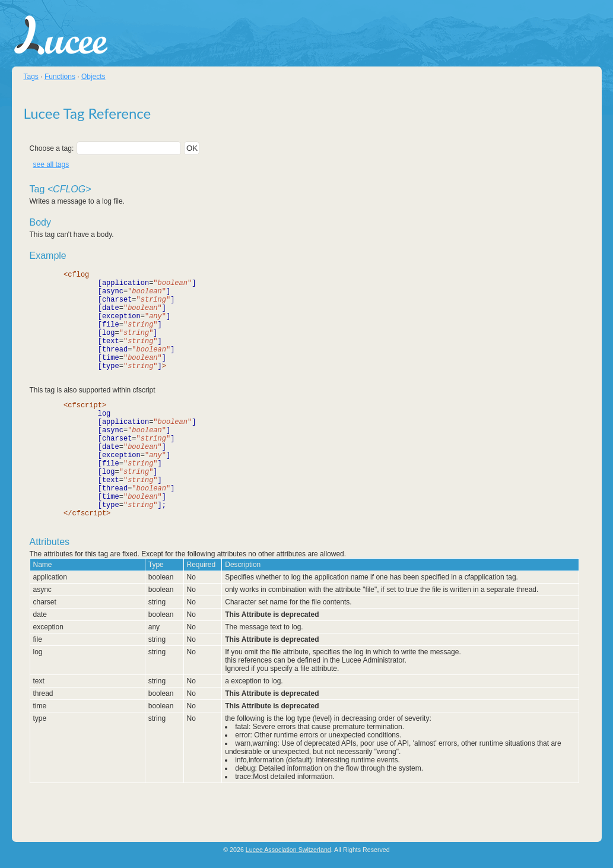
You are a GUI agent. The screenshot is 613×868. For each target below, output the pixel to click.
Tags (31, 77)
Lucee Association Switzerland (288, 851)
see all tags (51, 164)
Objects (93, 77)
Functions (60, 77)
